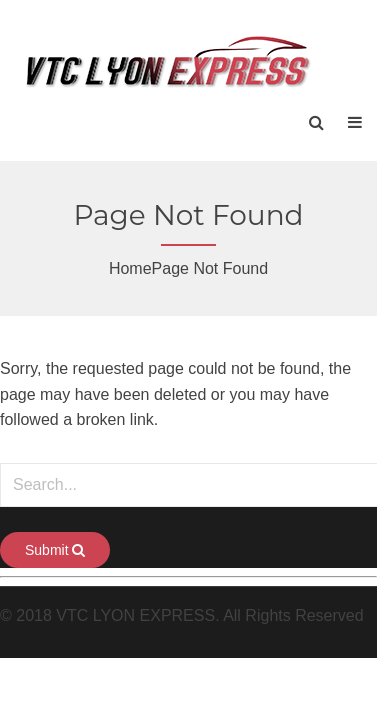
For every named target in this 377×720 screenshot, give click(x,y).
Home (130, 268)
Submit (55, 550)
